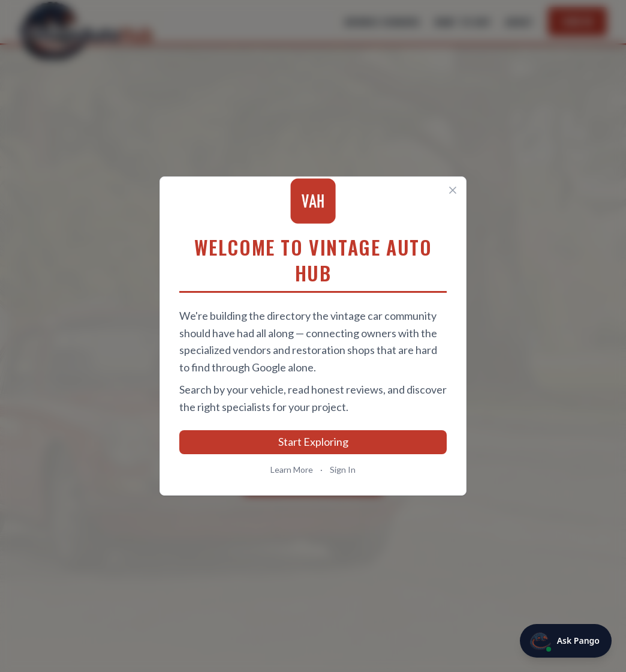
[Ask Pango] (566, 641)
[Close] (453, 190)
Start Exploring (313, 442)
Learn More (292, 469)
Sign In (343, 469)
